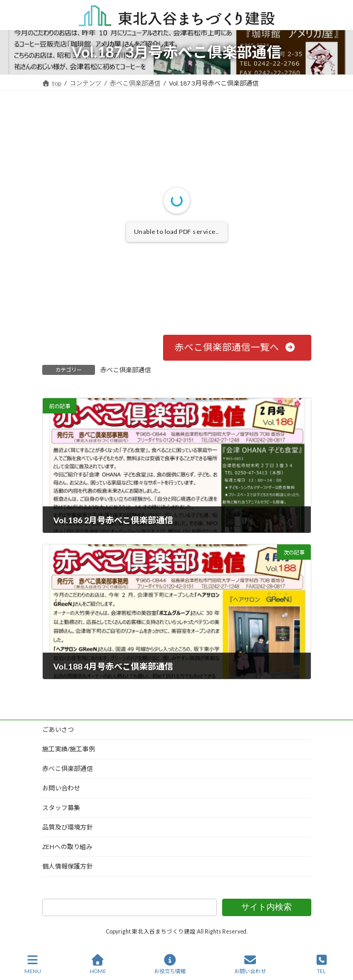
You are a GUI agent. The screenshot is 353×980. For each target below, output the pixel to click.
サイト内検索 (266, 907)
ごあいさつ (58, 729)
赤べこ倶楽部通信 (126, 370)
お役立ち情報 (170, 964)
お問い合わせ (61, 788)
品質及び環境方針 (68, 827)
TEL (322, 964)
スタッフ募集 (61, 808)
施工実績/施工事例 (69, 749)
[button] (237, 348)
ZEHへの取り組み (67, 847)
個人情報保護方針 (68, 866)
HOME (98, 964)
